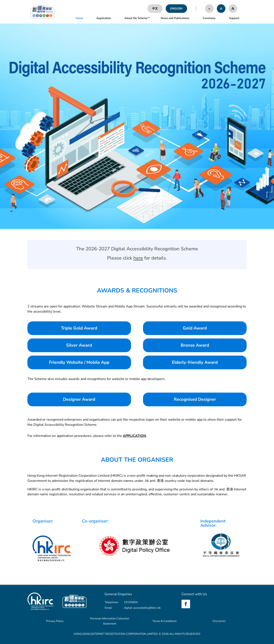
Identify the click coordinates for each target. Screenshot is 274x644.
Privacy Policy (55, 621)
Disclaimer (219, 621)
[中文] (155, 9)
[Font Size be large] (233, 9)
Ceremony (209, 18)
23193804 (131, 602)
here (138, 258)
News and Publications (175, 18)
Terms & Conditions (165, 621)
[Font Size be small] (209, 9)
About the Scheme (136, 18)
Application (104, 18)
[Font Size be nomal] (221, 9)
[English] (176, 9)
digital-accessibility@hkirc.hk (142, 608)
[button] (148, 18)
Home (79, 18)
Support (234, 18)
